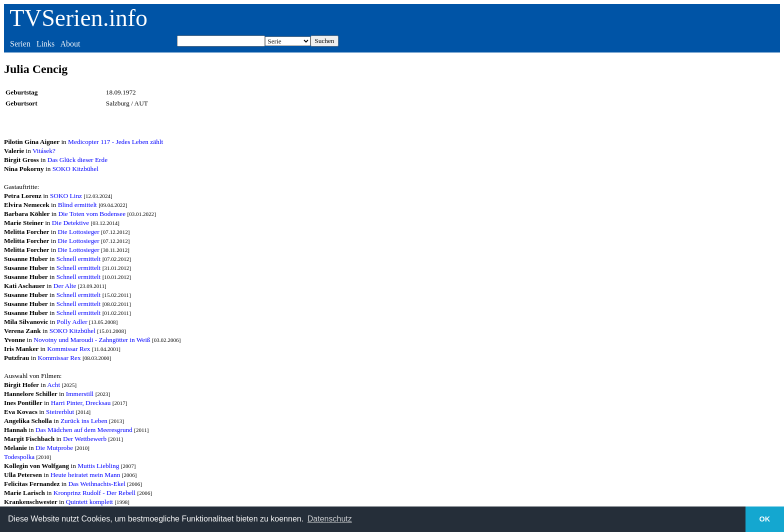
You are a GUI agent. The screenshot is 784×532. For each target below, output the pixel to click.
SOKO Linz (66, 196)
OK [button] (765, 519)
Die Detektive (70, 223)
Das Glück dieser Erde (77, 160)
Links (45, 44)
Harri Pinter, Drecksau (81, 403)
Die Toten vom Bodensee (92, 214)
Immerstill (80, 394)
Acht (53, 385)
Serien (20, 44)
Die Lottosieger (78, 232)
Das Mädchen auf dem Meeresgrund (84, 430)
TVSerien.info (78, 18)
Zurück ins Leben (84, 421)
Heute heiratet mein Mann (85, 475)
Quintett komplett (89, 502)
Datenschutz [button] (330, 519)
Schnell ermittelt (78, 259)
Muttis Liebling (98, 466)
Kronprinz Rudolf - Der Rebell (94, 493)
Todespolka (19, 457)
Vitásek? (44, 151)
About (70, 44)
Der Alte (65, 286)
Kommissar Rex (68, 349)
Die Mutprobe (54, 448)
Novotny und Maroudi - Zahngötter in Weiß (92, 340)
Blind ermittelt (77, 205)
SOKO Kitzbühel (75, 169)
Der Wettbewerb (85, 439)
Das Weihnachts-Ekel (97, 484)
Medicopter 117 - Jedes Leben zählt (115, 142)
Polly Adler (72, 322)
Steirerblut (60, 412)
